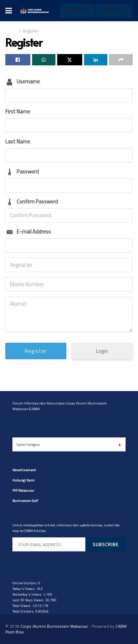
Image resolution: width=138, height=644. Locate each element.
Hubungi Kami (23, 480)
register (114, 10)
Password (28, 172)
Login (102, 351)
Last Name (18, 141)
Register (31, 31)
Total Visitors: (24, 611)
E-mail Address (34, 232)
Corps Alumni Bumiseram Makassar (54, 626)
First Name (18, 111)
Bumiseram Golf (25, 501)
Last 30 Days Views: (29, 600)
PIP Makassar (23, 491)
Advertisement (24, 470)
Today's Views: (24, 589)
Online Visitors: (25, 583)
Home (11, 31)
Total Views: (22, 606)
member (78, 10)
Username (28, 81)
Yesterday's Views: (28, 594)
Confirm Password (37, 202)
